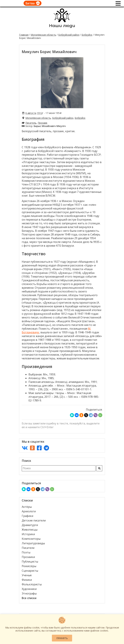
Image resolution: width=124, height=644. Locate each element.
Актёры (27, 507)
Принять (62, 638)
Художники (29, 589)
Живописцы (30, 530)
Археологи (29, 511)
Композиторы (31, 539)
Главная (24, 35)
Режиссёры (29, 566)
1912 (40, 113)
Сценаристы (30, 571)
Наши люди (62, 26)
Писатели (28, 548)
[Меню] (118, 3)
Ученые (27, 575)
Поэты (26, 552)
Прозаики (28, 557)
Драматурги (30, 525)
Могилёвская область (43, 35)
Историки (28, 534)
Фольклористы (32, 584)
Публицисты (30, 562)
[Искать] (99, 468)
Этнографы (29, 593)
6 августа (31, 113)
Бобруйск (87, 35)
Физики (27, 580)
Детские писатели (34, 520)
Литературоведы (33, 543)
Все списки (29, 598)
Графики (27, 516)
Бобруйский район (69, 35)
